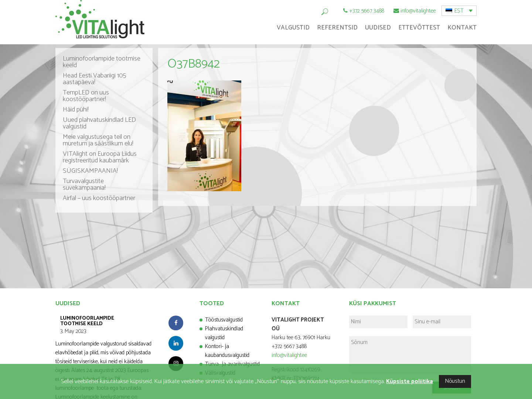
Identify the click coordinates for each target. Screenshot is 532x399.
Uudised (378, 28)
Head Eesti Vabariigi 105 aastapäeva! (95, 79)
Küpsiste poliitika (410, 381)
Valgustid (293, 28)
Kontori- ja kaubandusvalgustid (227, 351)
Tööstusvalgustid (224, 320)
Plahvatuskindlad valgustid (224, 333)
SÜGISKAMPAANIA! (90, 171)
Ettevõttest (419, 28)
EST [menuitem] (459, 11)
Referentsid (337, 28)
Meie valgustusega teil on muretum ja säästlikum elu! (98, 140)
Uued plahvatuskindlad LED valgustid (99, 123)
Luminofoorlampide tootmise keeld (102, 62)
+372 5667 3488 (367, 11)
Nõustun (455, 381)
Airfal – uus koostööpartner (99, 198)
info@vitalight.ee (418, 11)
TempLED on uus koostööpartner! (86, 96)
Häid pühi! (76, 110)
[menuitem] (459, 11)
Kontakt (462, 28)
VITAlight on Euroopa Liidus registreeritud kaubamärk (100, 157)
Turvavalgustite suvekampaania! (84, 185)
